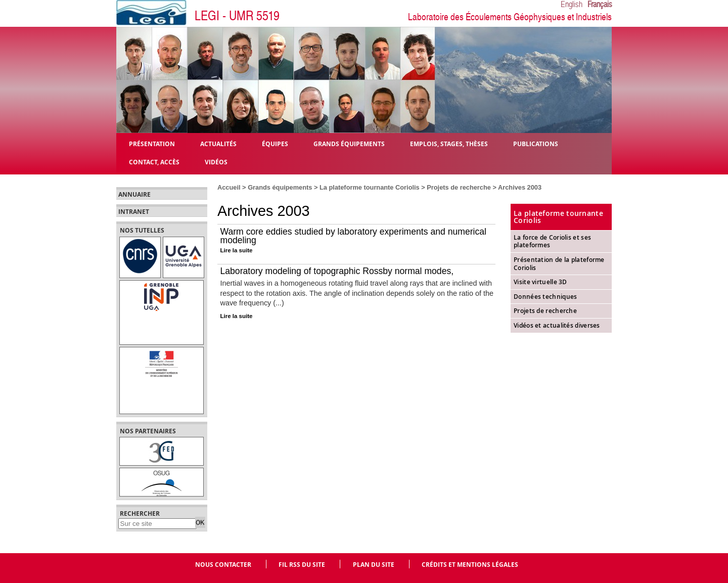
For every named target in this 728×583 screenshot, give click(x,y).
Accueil (229, 187)
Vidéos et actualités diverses (557, 325)
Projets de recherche (459, 187)
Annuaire (134, 195)
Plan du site (374, 565)
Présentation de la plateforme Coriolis (559, 264)
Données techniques (545, 297)
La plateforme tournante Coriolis (370, 187)
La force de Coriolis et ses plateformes (552, 241)
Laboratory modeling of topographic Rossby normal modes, (337, 271)
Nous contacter (223, 565)
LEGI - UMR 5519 (237, 16)
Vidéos (216, 162)
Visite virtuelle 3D (540, 282)
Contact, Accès (154, 162)
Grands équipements (280, 187)
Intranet (134, 212)
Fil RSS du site (302, 565)
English (572, 5)
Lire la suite (237, 250)
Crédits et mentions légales (470, 565)
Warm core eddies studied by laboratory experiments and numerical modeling (353, 236)
